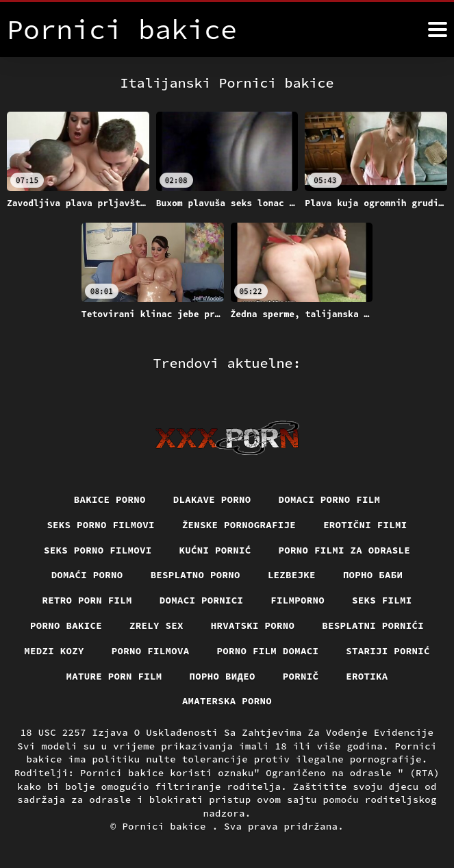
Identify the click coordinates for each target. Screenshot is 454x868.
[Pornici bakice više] (438, 29)
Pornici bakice (167, 826)
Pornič (301, 676)
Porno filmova (151, 651)
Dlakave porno (212, 499)
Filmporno (298, 600)
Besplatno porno (196, 575)
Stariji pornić (388, 651)
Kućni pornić (215, 550)
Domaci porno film (330, 499)
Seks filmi (382, 600)
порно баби (373, 575)
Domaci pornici (202, 600)
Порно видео (223, 676)
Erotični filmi (365, 525)
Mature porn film (114, 676)
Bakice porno (110, 499)
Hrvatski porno (253, 625)
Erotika (367, 676)
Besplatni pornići (373, 625)
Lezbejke (292, 575)
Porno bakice (66, 625)
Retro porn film (87, 600)
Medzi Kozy (54, 651)
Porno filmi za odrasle (345, 550)
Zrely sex (156, 625)
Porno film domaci (268, 651)
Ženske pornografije (239, 525)
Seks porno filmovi (101, 525)
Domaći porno (87, 575)
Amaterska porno (227, 701)
